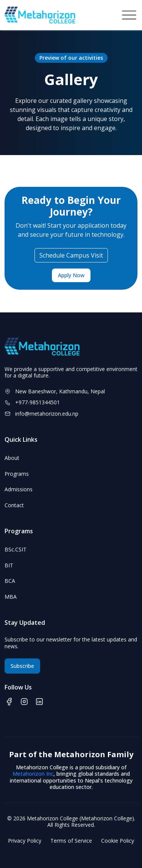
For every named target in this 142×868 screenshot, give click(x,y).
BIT (9, 565)
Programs (17, 474)
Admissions (19, 489)
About (12, 458)
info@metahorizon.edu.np (47, 414)
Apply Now (71, 275)
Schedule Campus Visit (71, 255)
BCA (10, 581)
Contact (14, 505)
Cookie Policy (118, 841)
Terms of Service (71, 841)
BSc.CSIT (16, 550)
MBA (11, 597)
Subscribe (22, 666)
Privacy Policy (25, 841)
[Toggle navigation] (129, 15)
